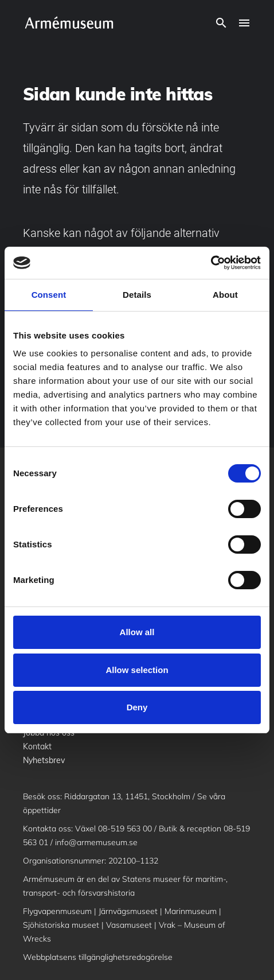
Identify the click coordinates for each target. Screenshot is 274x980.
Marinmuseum (191, 911)
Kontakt (37, 746)
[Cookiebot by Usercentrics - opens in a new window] (211, 263)
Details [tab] (137, 295)
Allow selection (137, 670)
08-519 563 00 (125, 829)
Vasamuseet (129, 925)
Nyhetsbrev (44, 760)
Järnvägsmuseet (128, 911)
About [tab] (225, 295)
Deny (137, 707)
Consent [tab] (49, 295)
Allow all (137, 632)
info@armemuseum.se (96, 842)
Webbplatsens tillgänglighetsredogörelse (98, 957)
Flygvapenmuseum (57, 911)
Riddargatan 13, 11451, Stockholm (127, 796)
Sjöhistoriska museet (61, 925)
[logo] (69, 23)
